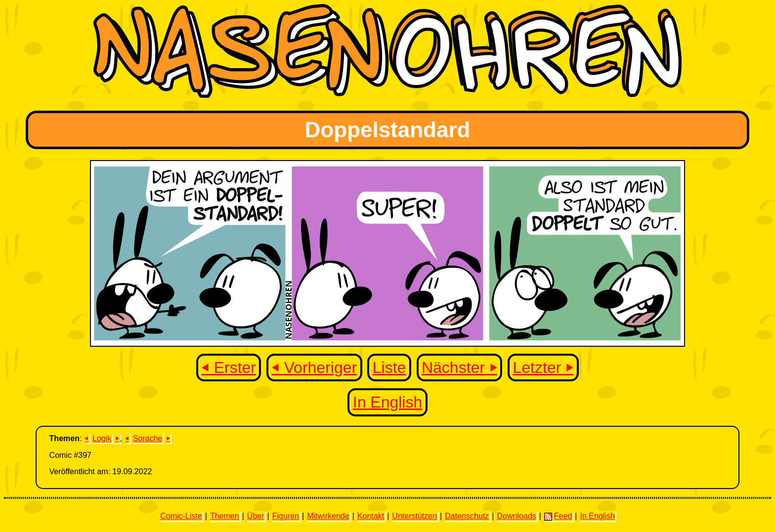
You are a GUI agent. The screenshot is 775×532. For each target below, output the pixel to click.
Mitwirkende (328, 516)
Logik (102, 438)
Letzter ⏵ (543, 368)
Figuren (286, 516)
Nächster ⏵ (459, 368)
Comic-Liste (181, 516)
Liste (389, 368)
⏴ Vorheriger (315, 368)
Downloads (516, 516)
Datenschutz (467, 516)
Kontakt (371, 516)
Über (256, 516)
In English (388, 402)
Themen (225, 516)
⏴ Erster (229, 368)
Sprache (148, 438)
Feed (558, 516)
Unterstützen (414, 516)
